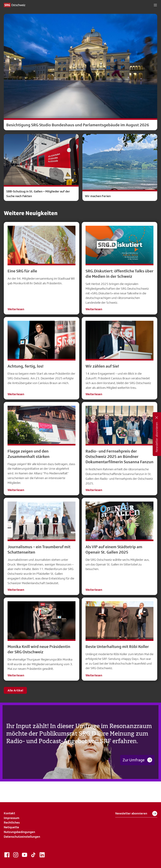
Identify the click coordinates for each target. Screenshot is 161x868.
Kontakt (9, 813)
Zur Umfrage (137, 760)
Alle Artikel (15, 690)
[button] (155, 5)
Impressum (12, 818)
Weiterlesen (16, 309)
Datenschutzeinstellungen (22, 837)
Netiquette (11, 827)
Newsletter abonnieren (136, 813)
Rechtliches (12, 822)
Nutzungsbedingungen (19, 832)
